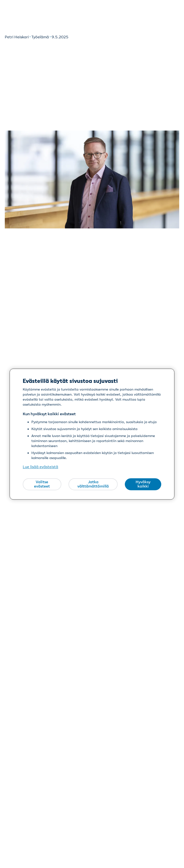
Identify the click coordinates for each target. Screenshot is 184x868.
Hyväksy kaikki (143, 484)
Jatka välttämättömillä (93, 484)
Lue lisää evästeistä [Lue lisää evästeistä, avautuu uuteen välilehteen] (40, 467)
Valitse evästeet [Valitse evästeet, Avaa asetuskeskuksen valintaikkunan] (42, 484)
